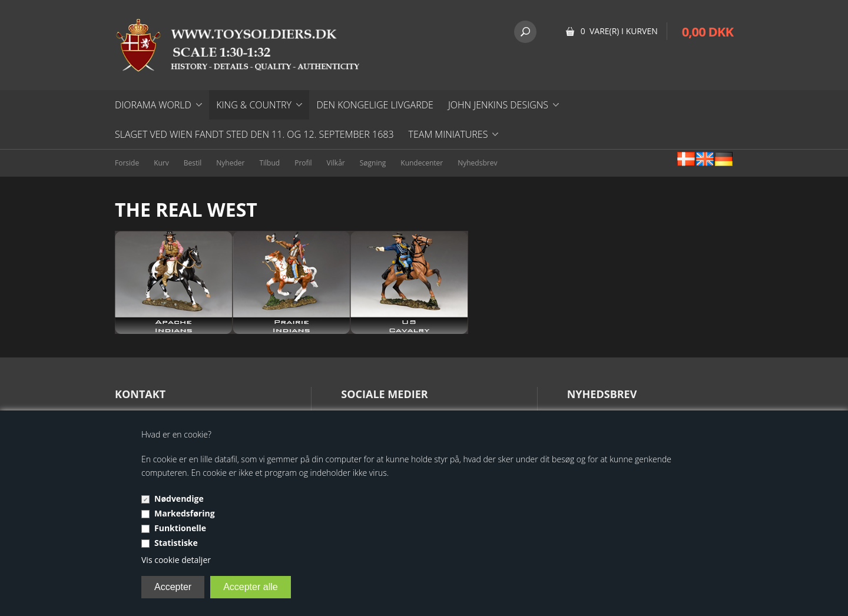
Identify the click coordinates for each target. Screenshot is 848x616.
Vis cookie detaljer (176, 560)
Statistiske (176, 543)
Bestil (193, 163)
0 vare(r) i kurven (619, 31)
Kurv (161, 163)
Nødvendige (179, 499)
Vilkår (336, 163)
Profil (303, 163)
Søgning (373, 163)
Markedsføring (185, 513)
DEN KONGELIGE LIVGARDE (375, 105)
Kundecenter (422, 163)
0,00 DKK (708, 31)
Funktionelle (180, 528)
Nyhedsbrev (477, 163)
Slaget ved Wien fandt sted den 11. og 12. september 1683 (254, 134)
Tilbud (269, 163)
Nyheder (230, 163)
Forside (127, 163)
